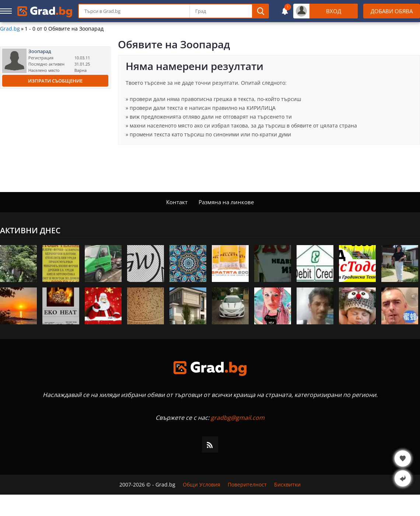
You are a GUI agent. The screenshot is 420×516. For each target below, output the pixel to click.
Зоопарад (40, 51)
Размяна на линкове (226, 202)
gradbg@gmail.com (238, 418)
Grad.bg (10, 29)
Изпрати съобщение (55, 81)
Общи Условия (202, 485)
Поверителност (247, 485)
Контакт (177, 202)
